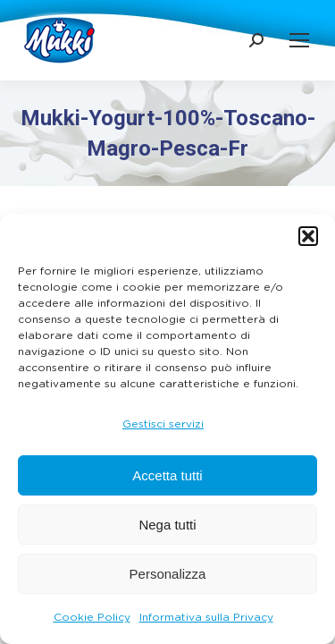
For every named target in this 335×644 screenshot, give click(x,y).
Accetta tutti (167, 475)
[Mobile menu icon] (299, 40)
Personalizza (168, 574)
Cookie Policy (92, 617)
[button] (308, 236)
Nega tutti (167, 525)
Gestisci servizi (163, 424)
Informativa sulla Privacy (206, 617)
